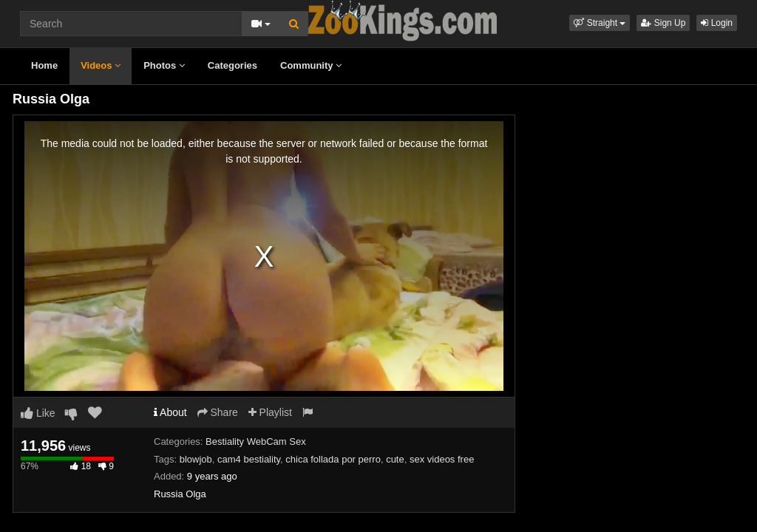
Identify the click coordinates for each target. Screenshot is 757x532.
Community (311, 65)
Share (218, 412)
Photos (164, 65)
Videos (101, 65)
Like (38, 413)
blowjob (196, 459)
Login (717, 23)
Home (44, 65)
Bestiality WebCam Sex (256, 441)
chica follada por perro (333, 459)
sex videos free (442, 459)
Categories (232, 65)
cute (395, 459)
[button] (600, 23)
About (170, 412)
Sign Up (663, 23)
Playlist (270, 412)
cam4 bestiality (249, 459)
